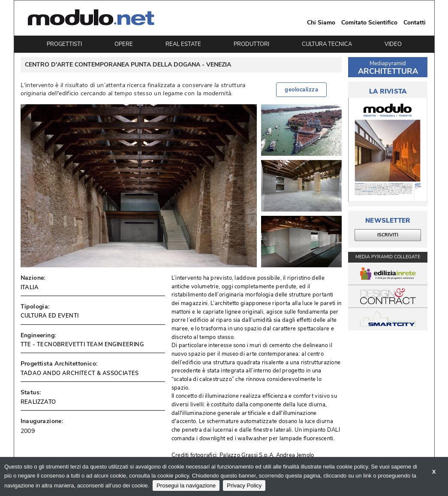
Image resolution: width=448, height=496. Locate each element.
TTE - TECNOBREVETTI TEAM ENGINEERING (82, 345)
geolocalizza (301, 90)
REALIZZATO (38, 402)
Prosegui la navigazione (186, 485)
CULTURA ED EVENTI (50, 316)
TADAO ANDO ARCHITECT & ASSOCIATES (80, 373)
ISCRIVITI (388, 235)
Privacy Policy (244, 485)
